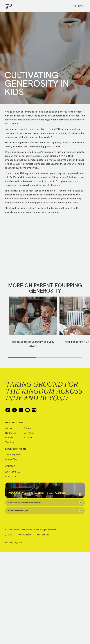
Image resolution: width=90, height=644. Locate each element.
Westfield (10, 442)
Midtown (9, 437)
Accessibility (43, 535)
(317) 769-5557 (13, 472)
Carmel (9, 428)
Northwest (10, 433)
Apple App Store (13, 455)
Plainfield (28, 437)
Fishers (27, 428)
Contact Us (11, 476)
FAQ (10, 535)
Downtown (29, 433)
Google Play (11, 459)
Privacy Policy (25, 535)
